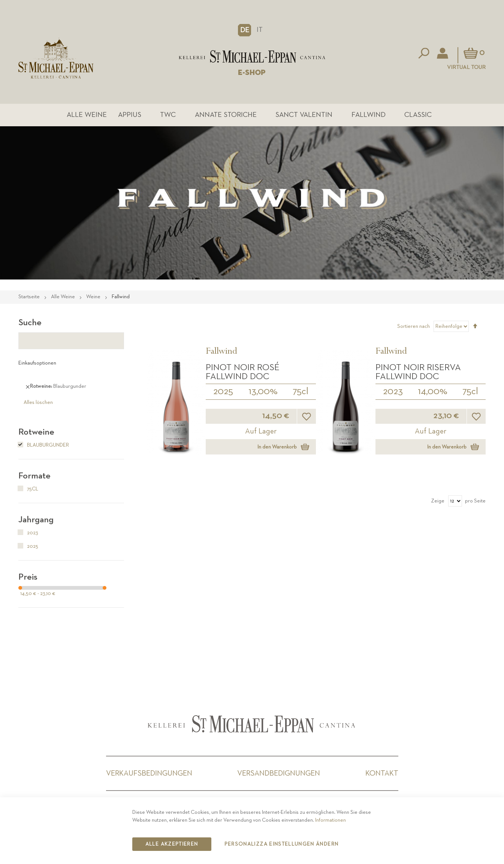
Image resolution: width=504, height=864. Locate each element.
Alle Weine (87, 115)
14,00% (433, 392)
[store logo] (252, 56)
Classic (418, 115)
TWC (168, 115)
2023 (393, 392)
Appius (130, 115)
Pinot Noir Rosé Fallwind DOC (243, 372)
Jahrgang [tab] (36, 520)
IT (260, 30)
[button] (245, 30)
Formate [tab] (34, 476)
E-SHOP (252, 73)
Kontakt (382, 773)
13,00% (263, 392)
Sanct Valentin (304, 115)
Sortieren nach (414, 326)
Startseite (30, 297)
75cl (301, 392)
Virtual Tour (466, 67)
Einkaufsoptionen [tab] (37, 363)
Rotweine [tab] (36, 432)
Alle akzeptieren (172, 844)
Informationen (331, 820)
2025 (223, 392)
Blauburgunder (44, 445)
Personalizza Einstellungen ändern (282, 844)
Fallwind (369, 115)
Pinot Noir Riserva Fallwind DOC (418, 372)
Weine (94, 297)
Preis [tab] (28, 577)
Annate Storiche (226, 115)
